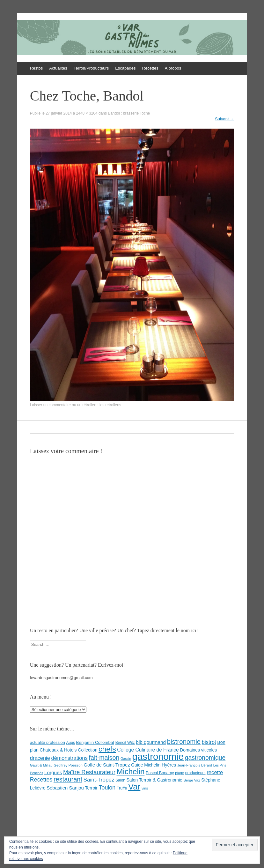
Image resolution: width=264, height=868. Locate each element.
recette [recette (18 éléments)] (215, 772)
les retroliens (110, 405)
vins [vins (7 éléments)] (145, 788)
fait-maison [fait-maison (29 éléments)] (104, 758)
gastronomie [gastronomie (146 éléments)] (158, 756)
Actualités (58, 68)
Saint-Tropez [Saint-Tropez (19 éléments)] (99, 780)
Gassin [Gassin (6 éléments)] (126, 759)
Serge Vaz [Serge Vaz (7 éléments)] (192, 780)
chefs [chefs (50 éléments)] (107, 749)
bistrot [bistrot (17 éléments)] (209, 742)
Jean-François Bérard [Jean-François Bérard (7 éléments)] (195, 765)
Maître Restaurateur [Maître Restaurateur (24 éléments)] (89, 772)
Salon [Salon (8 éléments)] (120, 780)
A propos (173, 68)
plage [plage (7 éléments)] (180, 773)
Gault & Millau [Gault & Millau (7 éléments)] (41, 765)
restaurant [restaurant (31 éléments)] (68, 779)
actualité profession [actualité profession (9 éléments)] (48, 742)
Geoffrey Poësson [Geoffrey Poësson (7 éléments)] (68, 765)
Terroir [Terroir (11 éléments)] (91, 788)
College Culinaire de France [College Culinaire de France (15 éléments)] (148, 750)
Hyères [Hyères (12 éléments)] (169, 765)
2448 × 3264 (87, 113)
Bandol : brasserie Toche (129, 113)
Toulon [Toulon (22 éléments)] (107, 788)
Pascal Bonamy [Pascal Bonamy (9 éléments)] (160, 773)
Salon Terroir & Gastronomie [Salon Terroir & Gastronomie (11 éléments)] (154, 780)
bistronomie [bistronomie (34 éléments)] (184, 742)
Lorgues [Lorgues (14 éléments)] (53, 772)
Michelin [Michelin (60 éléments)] (131, 771)
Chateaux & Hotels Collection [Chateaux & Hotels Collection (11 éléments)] (69, 750)
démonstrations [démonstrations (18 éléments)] (70, 758)
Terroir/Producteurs (91, 68)
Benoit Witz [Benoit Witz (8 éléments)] (125, 743)
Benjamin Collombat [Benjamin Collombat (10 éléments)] (95, 742)
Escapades (125, 68)
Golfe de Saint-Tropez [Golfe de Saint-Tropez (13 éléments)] (107, 765)
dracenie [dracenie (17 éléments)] (40, 758)
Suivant (224, 119)
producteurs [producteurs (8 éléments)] (195, 773)
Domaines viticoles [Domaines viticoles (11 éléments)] (198, 750)
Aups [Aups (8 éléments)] (70, 743)
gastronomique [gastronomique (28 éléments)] (205, 758)
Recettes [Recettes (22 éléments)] (41, 780)
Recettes (150, 68)
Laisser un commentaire (50, 405)
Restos (36, 68)
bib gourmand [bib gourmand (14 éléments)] (151, 742)
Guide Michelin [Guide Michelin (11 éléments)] (146, 765)
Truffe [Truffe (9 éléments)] (122, 788)
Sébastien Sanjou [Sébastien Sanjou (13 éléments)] (65, 788)
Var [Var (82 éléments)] (134, 787)
